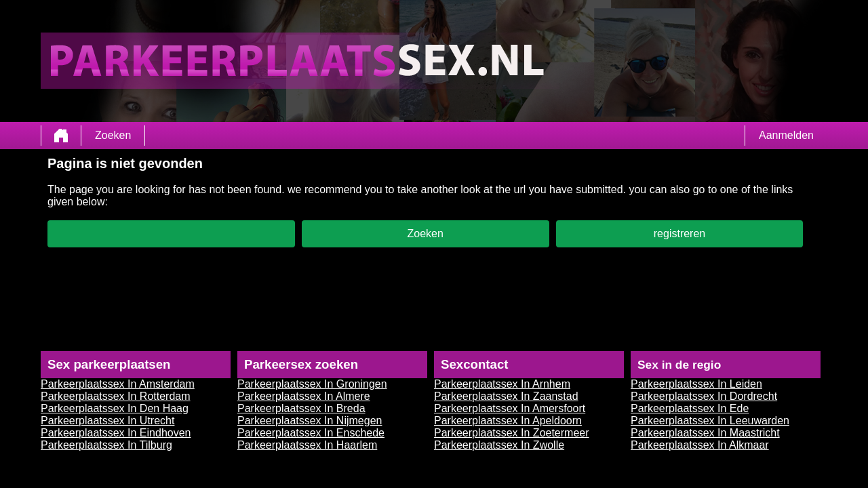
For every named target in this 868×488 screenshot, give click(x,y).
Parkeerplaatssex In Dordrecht (704, 396)
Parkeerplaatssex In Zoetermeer (512, 433)
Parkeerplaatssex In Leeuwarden (710, 421)
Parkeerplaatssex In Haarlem (307, 445)
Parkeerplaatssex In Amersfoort (510, 408)
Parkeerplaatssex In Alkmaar (700, 445)
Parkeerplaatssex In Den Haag (115, 408)
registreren (679, 233)
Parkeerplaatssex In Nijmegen (310, 421)
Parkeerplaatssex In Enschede (311, 433)
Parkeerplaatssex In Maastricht (705, 433)
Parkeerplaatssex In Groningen (312, 384)
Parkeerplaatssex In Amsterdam (118, 384)
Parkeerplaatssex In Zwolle (499, 445)
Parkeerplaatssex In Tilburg (106, 445)
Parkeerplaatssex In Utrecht (107, 421)
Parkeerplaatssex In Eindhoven (116, 433)
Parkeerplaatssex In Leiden (696, 384)
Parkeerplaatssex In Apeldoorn (508, 421)
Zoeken (113, 135)
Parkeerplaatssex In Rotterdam (116, 396)
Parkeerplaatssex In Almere (304, 396)
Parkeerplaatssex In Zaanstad (506, 396)
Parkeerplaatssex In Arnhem (502, 384)
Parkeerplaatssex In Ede (690, 408)
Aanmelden (786, 135)
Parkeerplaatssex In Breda (301, 408)
